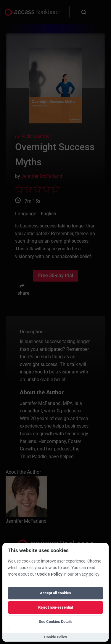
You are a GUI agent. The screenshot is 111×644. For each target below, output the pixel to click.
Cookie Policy (50, 574)
